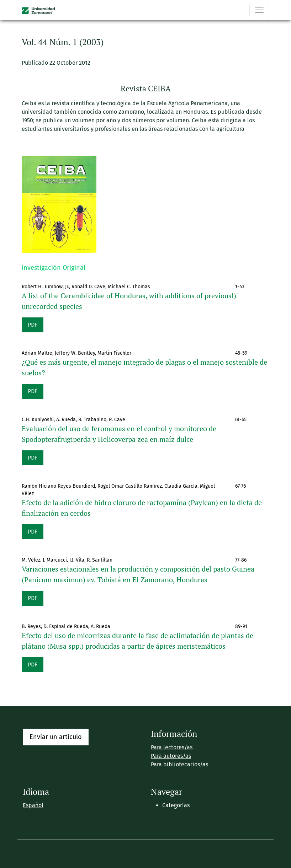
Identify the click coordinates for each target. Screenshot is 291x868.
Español (33, 805)
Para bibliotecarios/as (179, 764)
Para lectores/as (172, 747)
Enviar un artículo (56, 737)
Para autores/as (171, 756)
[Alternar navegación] (259, 10)
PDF (33, 325)
